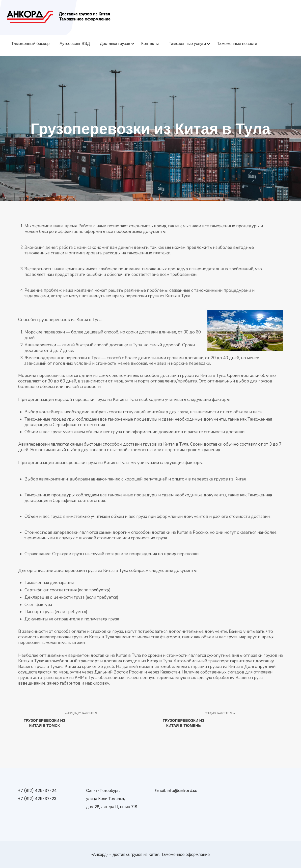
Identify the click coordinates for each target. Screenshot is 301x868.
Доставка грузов (115, 44)
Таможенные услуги (187, 44)
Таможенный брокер (30, 44)
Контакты (150, 44)
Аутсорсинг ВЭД (75, 44)
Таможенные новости (237, 44)
